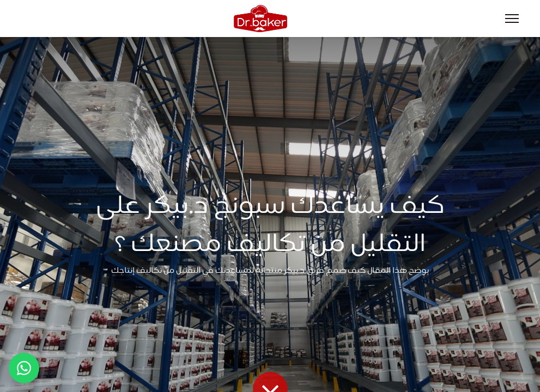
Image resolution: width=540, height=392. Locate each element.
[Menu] (512, 18)
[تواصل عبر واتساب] (24, 368)
